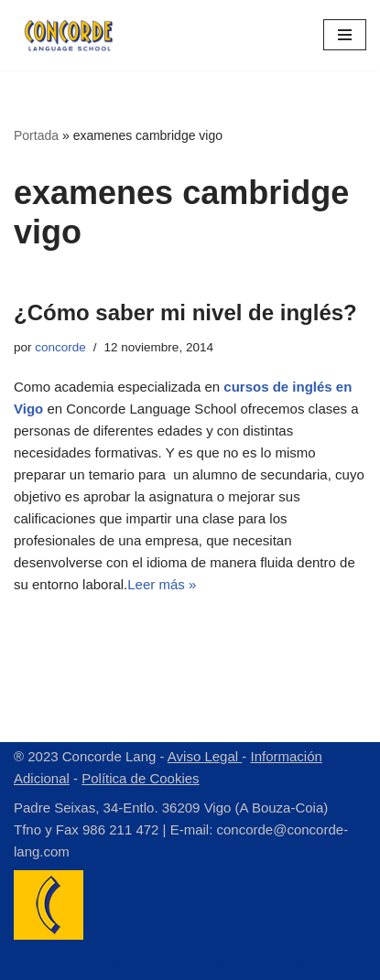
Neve (90, 961)
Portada (36, 135)
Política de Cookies (140, 778)
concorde (60, 347)
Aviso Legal (205, 756)
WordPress (272, 961)
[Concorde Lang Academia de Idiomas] (69, 35)
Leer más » (162, 584)
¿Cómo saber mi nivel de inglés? (185, 312)
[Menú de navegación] (345, 35)
